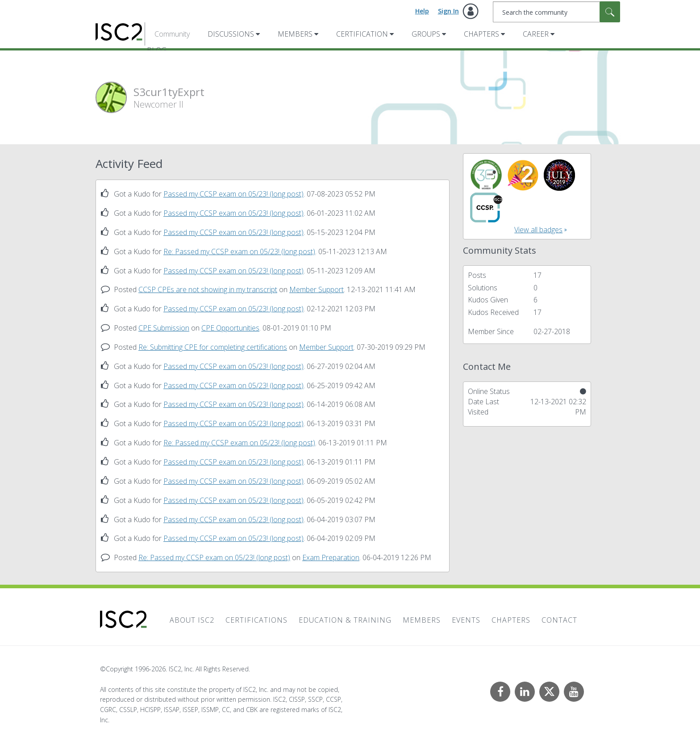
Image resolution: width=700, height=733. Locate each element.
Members (295, 34)
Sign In (448, 11)
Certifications (256, 620)
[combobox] (556, 12)
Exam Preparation (331, 557)
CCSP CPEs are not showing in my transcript (208, 289)
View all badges (538, 230)
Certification (362, 34)
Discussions (231, 34)
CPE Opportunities (230, 328)
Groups (426, 34)
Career (536, 34)
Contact (559, 620)
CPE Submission (164, 328)
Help (422, 11)
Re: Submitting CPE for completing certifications (213, 347)
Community (172, 34)
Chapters (481, 34)
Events (466, 620)
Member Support (317, 289)
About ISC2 (192, 620)
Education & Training (345, 620)
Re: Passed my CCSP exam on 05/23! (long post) (239, 251)
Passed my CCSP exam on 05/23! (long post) (233, 194)
